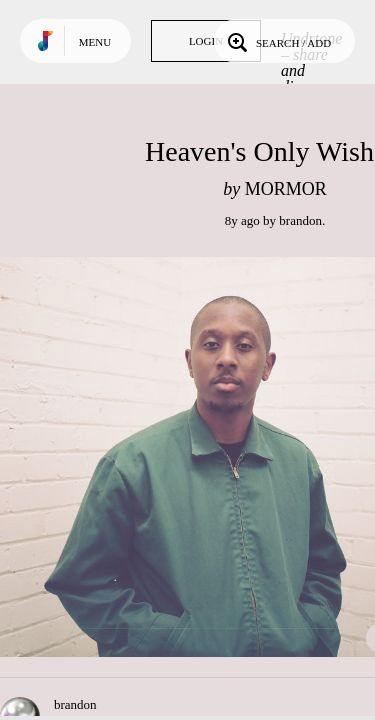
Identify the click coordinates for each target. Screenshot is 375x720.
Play (200, 457)
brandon (300, 220)
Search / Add (277, 41)
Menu (95, 42)
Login (206, 41)
